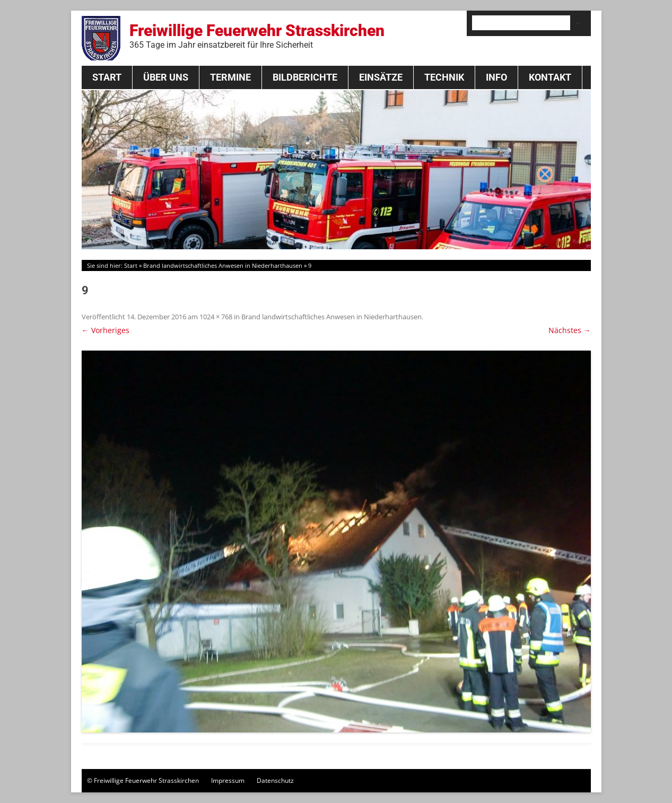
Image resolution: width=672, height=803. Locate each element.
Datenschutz (275, 780)
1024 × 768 (216, 317)
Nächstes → (570, 330)
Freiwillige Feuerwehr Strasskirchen (257, 36)
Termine (230, 77)
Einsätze (381, 77)
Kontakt (550, 77)
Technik (444, 77)
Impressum (228, 780)
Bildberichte (305, 77)
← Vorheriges (106, 330)
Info (496, 77)
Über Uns (166, 77)
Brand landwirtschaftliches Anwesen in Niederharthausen (223, 265)
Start (107, 77)
